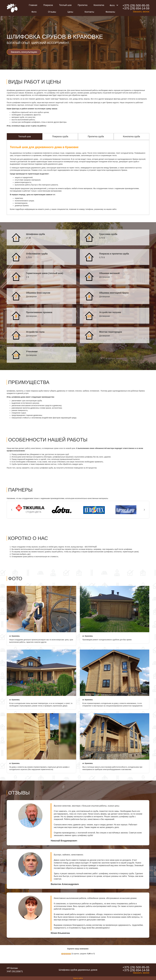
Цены (70, 12)
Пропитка (83, 5)
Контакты (89, 12)
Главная (33, 5)
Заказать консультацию (24, 52)
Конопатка (99, 5)
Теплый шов (65, 5)
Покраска (48, 5)
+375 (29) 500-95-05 (136, 5)
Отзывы (52, 12)
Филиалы (110, 12)
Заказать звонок (141, 12)
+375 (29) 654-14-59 (136, 8)
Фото (34, 12)
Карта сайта (78, 978)
